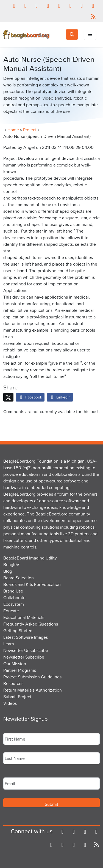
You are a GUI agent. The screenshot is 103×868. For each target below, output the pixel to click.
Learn (9, 644)
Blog (8, 571)
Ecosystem (14, 604)
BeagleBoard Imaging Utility (30, 558)
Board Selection (19, 578)
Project (30, 130)
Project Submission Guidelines (32, 677)
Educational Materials (24, 617)
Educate (11, 611)
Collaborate (14, 597)
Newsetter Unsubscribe (26, 650)
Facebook (30, 397)
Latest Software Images (26, 637)
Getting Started (18, 630)
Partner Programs (20, 670)
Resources (13, 683)
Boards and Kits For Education (32, 584)
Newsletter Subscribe (24, 657)
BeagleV (11, 564)
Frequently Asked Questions (31, 624)
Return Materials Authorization (33, 690)
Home (13, 130)
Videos (10, 703)
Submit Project (17, 697)
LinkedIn (60, 397)
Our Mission (15, 664)
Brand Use (13, 591)
